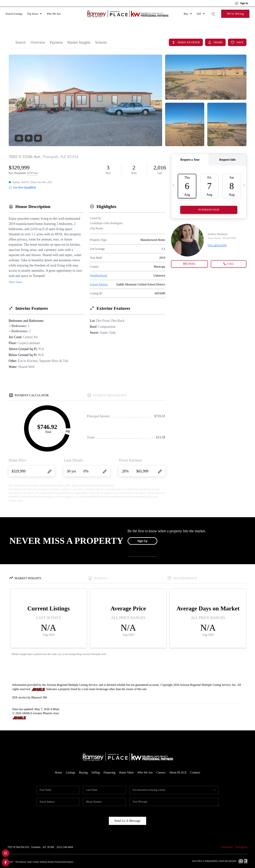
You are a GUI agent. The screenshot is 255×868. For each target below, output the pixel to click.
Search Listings (14, 14)
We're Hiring (235, 14)
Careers (161, 765)
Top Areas (35, 14)
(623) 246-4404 (65, 840)
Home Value (126, 765)
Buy (188, 14)
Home (58, 765)
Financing (109, 765)
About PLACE (178, 765)
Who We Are (54, 14)
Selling (95, 765)
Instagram (242, 840)
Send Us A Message (127, 813)
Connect (195, 765)
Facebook (227, 840)
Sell (201, 14)
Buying (83, 765)
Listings (70, 765)
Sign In (242, 3)
